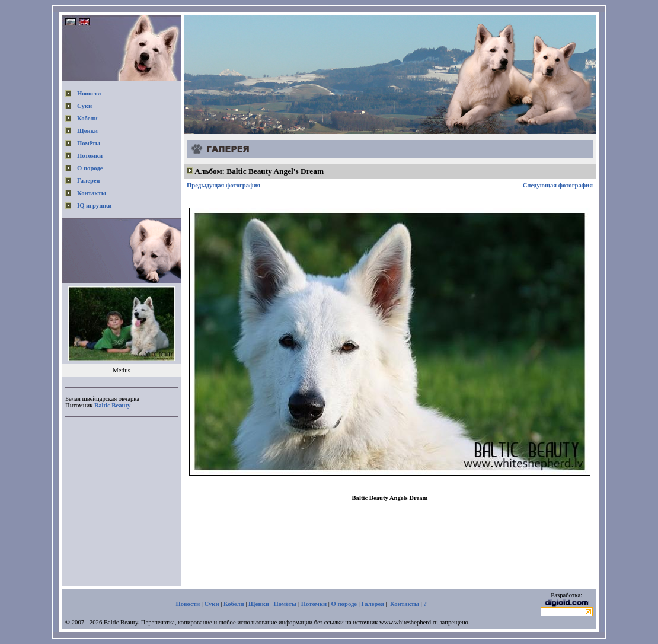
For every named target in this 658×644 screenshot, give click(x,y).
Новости (89, 93)
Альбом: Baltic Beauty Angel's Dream (259, 171)
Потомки (90, 156)
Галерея (88, 181)
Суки (84, 106)
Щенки (87, 131)
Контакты (92, 193)
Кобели (87, 118)
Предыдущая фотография (223, 185)
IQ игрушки (94, 205)
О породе (90, 168)
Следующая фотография (558, 185)
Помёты (89, 143)
